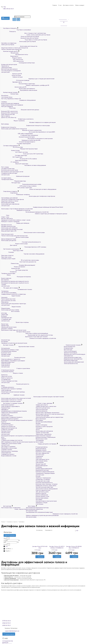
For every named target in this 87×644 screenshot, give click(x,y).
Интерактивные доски (16, 332)
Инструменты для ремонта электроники (27, 139)
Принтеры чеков (6, 257)
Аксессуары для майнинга (18, 89)
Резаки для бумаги (13, 267)
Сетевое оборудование (10, 146)
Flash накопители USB (8, 114)
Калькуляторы (11, 268)
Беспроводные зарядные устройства (25, 212)
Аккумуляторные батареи (18, 137)
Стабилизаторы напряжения (20, 135)
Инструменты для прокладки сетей (12, 172)
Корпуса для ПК (12, 74)
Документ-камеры (7, 329)
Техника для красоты (15, 384)
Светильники (40, 462)
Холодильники (6, 348)
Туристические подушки (43, 436)
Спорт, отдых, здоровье (44, 403)
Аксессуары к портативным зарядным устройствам (17, 209)
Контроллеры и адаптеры (18, 84)
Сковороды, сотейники (43, 479)
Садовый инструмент (8, 454)
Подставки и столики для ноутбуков (24, 40)
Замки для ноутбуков (8, 45)
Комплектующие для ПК (10, 51)
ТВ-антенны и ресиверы (9, 293)
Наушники (4, 297)
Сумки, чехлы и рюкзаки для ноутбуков (26, 35)
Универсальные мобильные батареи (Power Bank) (32, 207)
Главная (55, 5)
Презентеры (5, 326)
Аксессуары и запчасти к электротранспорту (50, 414)
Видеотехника (11, 307)
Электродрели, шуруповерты (10, 406)
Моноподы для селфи (8, 202)
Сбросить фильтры (10, 535)
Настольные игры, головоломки (11, 508)
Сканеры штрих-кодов (8, 259)
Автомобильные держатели (34, 509)
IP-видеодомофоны (42, 447)
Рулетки (4, 422)
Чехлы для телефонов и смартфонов (12, 199)
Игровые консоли (7, 225)
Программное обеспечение (19, 90)
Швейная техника (13, 395)
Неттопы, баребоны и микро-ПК (11, 99)
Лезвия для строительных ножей (11, 443)
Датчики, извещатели (42, 453)
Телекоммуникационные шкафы (21, 184)
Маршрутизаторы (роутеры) (19, 149)
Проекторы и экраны (15, 322)
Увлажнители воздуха (70, 353)
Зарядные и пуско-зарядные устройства (52, 514)
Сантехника (39, 504)
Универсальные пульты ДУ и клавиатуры (14, 294)
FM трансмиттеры (32, 511)
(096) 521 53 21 (6, 623)
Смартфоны (9, 193)
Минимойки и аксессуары (9, 448)
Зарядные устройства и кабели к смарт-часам (16, 220)
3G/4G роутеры (12, 147)
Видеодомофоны (41, 449)
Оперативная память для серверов (12, 105)
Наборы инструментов (8, 426)
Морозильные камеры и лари (10, 350)
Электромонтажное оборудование (47, 489)
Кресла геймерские (42, 495)
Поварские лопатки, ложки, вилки (46, 486)
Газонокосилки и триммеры (10, 451)
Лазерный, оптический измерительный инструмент (17, 420)
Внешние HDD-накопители (10, 113)
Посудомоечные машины (9, 351)
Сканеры (8, 252)
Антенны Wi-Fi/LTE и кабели (19, 159)
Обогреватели (68, 356)
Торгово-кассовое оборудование (23, 254)
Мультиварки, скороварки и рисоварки (13, 361)
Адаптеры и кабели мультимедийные (25, 333)
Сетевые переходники (16, 144)
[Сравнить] (41, 559)
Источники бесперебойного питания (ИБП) (28, 132)
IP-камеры (39, 467)
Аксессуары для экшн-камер (10, 310)
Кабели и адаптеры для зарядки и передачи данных (34, 214)
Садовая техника (7, 450)
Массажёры (39, 420)
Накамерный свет (7, 318)
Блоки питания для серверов (10, 103)
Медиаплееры (6, 308)
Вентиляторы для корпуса (9, 69)
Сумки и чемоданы (41, 425)
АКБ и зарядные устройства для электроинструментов (18, 442)
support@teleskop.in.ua (12, 631)
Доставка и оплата (68, 5)
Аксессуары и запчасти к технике (12, 400)
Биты (3, 437)
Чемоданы (39, 428)
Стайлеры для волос (8, 387)
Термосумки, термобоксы (44, 434)
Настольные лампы (42, 461)
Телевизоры (5, 291)
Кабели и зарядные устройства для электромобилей (42, 515)
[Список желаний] (60, 14)
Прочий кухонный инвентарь (44, 487)
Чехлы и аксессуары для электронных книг (14, 236)
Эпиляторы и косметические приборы (13, 392)
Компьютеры (10, 94)
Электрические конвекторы (73, 357)
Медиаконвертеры (14, 181)
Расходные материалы (16, 277)
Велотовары (40, 442)
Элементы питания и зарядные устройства (29, 338)
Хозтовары (39, 500)
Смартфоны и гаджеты (9, 191)
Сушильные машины (7, 372)
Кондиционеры (68, 348)
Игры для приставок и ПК (9, 231)
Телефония (9, 272)
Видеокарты (10, 56)
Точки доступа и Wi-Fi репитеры (22, 154)
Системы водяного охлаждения (11, 71)
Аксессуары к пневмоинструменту (12, 417)
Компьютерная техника (10, 92)
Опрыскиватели (6, 453)
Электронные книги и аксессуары (23, 232)
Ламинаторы (10, 263)
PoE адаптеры (11, 183)
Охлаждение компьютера (18, 63)
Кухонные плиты (6, 353)
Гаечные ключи (6, 431)
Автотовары (31, 506)
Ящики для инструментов (9, 428)
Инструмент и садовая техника (12, 403)
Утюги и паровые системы (9, 381)
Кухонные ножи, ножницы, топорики (47, 484)
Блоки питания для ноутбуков (20, 36)
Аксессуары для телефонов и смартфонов (28, 196)
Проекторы (5, 324)
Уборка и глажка (12, 373)
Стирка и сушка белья (16, 368)
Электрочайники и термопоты (11, 359)
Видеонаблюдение (42, 466)
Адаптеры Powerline (14, 160)
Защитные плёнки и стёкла (10, 201)
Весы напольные (41, 419)
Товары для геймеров (15, 223)
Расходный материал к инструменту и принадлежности (19, 436)
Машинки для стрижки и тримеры (12, 389)
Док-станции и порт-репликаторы (24, 33)
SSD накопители (12, 59)
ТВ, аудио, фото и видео (10, 288)
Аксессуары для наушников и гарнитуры (14, 304)
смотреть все (5, 72)
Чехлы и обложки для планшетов (11, 49)
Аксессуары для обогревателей (74, 362)
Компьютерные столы (42, 496)
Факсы (6, 275)
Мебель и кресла (41, 493)
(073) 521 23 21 (7, 621)
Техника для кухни (13, 357)
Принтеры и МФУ (12, 251)
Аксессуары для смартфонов (10, 204)
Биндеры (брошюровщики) (18, 265)
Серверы (4, 102)
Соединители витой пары (9, 173)
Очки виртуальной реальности (21, 242)
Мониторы (8, 108)
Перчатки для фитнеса (43, 408)
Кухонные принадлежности (44, 483)
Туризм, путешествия (42, 433)
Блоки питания (11, 75)
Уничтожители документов (19, 262)
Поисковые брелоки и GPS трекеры (24, 247)
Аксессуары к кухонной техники (11, 401)
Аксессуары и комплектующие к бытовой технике (33, 397)
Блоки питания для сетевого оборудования (29, 189)
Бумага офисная (6, 278)
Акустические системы (8, 301)
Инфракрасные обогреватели (73, 359)
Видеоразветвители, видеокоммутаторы (27, 335)
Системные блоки (7, 97)
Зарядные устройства (16, 210)
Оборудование (6, 423)
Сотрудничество (8, 641)
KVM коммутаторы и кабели (19, 186)
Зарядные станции (42, 503)
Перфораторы (6, 408)
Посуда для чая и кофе (43, 481)
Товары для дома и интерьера (46, 444)
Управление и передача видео (45, 473)
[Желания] (39, 559)
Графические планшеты (9, 127)
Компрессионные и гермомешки (46, 437)
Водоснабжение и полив (9, 456)
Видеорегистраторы (42, 470)
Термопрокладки (7, 68)
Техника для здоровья (42, 416)
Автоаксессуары (31, 517)
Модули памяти (11, 58)
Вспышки (4, 316)
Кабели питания (12, 77)
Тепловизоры (40, 440)
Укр (5, 7)
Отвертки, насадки (7, 430)
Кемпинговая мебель (42, 498)
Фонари (38, 423)
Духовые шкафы (6, 354)
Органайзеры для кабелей (9, 198)
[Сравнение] (60, 16)
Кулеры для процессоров (9, 64)
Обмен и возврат (80, 5)
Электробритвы (6, 390)
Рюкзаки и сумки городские (44, 426)
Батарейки (5, 342)
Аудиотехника (11, 296)
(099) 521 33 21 (6, 625)
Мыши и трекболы (13, 121)
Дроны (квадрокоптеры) (9, 239)
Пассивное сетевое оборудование (24, 165)
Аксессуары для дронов (9, 240)
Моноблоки (5, 96)
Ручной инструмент (7, 425)
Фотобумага (5, 280)
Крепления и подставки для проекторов (14, 330)
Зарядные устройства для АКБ (21, 140)
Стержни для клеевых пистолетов (12, 440)
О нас (60, 5)
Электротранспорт (42, 410)
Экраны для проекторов (9, 327)
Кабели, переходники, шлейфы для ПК (25, 85)
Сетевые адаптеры (14, 155)
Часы (5, 215)
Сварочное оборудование (9, 413)
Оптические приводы (15, 80)
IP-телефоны (10, 162)
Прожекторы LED (41, 464)
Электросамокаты (41, 411)
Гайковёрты (5, 410)
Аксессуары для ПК (14, 87)
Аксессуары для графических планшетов (14, 129)
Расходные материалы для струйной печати (15, 283)
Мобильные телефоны (16, 195)
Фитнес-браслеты (7, 218)
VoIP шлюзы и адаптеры (17, 188)
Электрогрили (6, 364)
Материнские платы (15, 54)
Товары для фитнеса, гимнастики (46, 406)
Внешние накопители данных (20, 110)
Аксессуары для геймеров (9, 228)
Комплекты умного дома (43, 452)
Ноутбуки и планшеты (9, 28)
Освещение (39, 456)
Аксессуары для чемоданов (44, 431)
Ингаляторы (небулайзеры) (44, 422)
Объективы (5, 315)
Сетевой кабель (6, 178)
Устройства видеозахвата (18, 142)
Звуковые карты (12, 82)
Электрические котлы (71, 364)
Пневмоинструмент (7, 416)
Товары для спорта (42, 405)
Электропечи (6, 365)
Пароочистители (7, 376)
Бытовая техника (8, 345)
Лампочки (39, 458)
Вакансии (5, 643)
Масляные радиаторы (71, 360)
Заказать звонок (9, 634)
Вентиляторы (68, 350)
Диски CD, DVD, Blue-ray (9, 117)
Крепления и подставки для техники (24, 337)
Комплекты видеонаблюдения (45, 472)
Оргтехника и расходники (10, 249)
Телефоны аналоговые (8, 273)
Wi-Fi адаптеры (12, 157)
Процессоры (10, 53)
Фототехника (10, 311)
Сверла (4, 439)
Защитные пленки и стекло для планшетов (15, 48)
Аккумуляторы (6, 340)
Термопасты (5, 66)
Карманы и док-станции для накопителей (28, 79)
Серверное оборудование (18, 100)
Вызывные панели (41, 450)
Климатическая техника (72, 345)
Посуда (38, 476)
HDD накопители (12, 61)
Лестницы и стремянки (8, 447)
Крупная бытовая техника (18, 347)
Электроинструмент (8, 405)
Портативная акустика (8, 299)
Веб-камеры (5, 124)
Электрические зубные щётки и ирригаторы (49, 417)
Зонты (38, 430)
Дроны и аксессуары (15, 237)
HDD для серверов (7, 106)
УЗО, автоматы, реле (42, 492)
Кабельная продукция (15, 176)
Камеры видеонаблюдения (44, 469)
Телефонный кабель (7, 179)
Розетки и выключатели (43, 490)
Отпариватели (6, 379)
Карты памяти (6, 116)
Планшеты (9, 31)
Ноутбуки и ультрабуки (16, 30)
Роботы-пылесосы (7, 378)
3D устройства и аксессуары (20, 260)
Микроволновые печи (8, 362)
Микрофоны (5, 302)
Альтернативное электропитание (46, 501)
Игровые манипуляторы (8, 226)
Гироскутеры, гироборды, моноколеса (47, 413)
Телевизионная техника (17, 289)
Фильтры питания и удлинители (21, 130)
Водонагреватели (70, 347)
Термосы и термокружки (43, 478)
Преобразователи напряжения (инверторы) (39, 512)
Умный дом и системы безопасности (59, 445)
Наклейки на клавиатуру (9, 43)
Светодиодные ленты (42, 459)
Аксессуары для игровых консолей (12, 229)
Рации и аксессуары (14, 244)
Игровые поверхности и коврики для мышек (29, 122)
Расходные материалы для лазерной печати (15, 281)
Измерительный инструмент (10, 419)
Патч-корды (5, 167)
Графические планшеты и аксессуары (26, 126)
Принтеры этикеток (7, 255)
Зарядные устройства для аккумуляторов (14, 343)
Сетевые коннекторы (8, 169)
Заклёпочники (6, 433)
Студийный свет (6, 319)
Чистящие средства (15, 270)
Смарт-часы (5, 217)
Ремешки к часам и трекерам (10, 222)
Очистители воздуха (70, 351)
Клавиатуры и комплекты (17, 119)
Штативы (4, 313)
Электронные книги (7, 234)
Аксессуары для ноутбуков (18, 41)
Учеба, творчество (14, 509)
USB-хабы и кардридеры (17, 134)
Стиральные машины (8, 370)
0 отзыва (38, 550)
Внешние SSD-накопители (9, 111)
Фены (3, 386)
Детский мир (6, 506)
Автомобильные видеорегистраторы (37, 508)
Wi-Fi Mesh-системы (15, 152)
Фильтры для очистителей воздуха (75, 354)
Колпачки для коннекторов (10, 170)
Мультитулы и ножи (42, 439)
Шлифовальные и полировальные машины (14, 411)
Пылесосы (4, 375)
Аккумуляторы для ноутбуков (20, 38)
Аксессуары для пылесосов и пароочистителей (16, 398)
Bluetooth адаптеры (15, 164)
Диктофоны (9, 245)
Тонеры (4, 284)
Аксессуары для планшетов (19, 46)
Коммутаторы (10, 150)
